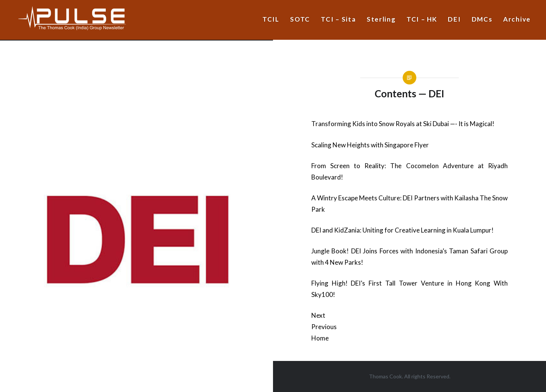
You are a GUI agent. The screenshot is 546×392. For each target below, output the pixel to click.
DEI (454, 19)
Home (320, 338)
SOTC (300, 19)
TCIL (271, 19)
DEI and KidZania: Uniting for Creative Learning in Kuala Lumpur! (402, 230)
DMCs (482, 19)
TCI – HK (422, 19)
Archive (517, 19)
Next (318, 315)
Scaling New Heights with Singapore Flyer (370, 145)
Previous (324, 327)
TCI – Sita (338, 19)
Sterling (381, 19)
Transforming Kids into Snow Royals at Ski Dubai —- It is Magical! (403, 124)
